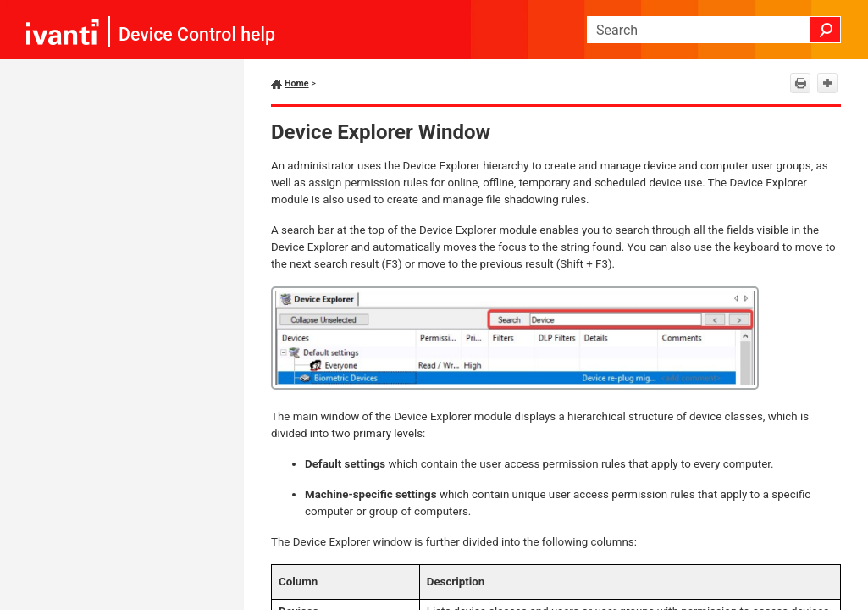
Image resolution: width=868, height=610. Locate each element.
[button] (826, 30)
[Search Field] (714, 30)
